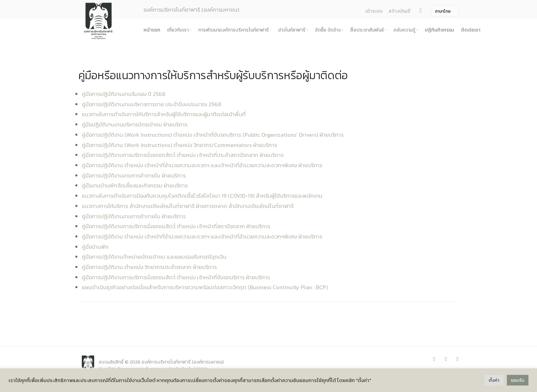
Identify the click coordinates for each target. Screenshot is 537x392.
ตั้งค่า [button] (494, 380)
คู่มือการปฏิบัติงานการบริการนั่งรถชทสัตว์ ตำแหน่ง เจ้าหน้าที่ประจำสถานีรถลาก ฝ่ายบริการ (183, 155)
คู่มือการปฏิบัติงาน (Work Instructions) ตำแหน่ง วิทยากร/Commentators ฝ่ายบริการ (179, 145)
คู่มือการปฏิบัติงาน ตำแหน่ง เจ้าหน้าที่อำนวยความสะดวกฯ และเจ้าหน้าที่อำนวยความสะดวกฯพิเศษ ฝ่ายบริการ (202, 165)
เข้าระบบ (374, 11)
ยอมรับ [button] (518, 380)
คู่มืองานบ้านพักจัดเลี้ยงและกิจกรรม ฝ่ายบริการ (135, 185)
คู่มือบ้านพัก (95, 247)
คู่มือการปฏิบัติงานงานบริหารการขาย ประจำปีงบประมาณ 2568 (152, 104)
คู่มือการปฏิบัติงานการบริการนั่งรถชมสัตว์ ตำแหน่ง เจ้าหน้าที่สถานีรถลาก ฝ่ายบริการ (176, 226)
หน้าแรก (152, 30)
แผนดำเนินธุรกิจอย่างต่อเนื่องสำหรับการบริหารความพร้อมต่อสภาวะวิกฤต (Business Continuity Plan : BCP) (205, 287)
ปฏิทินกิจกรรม (439, 30)
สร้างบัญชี (399, 11)
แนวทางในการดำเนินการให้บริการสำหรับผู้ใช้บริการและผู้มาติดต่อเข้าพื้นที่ (164, 114)
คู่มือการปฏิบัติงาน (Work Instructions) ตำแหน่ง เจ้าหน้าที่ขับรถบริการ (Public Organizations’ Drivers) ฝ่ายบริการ (213, 135)
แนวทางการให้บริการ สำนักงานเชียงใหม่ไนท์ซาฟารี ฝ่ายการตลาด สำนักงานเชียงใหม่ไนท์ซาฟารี (188, 206)
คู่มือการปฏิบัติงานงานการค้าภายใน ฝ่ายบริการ (134, 175)
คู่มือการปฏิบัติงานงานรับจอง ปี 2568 (124, 94)
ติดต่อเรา (471, 30)
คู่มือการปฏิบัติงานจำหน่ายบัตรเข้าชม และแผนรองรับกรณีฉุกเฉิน (154, 257)
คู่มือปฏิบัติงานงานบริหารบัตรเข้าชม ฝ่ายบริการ (135, 124)
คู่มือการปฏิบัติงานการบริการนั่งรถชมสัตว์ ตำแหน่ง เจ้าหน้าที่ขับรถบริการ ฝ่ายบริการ (176, 277)
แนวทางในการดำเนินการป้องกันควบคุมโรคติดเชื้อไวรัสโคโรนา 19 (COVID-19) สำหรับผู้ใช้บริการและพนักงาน (202, 196)
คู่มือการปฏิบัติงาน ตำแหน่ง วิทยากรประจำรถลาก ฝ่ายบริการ (149, 267)
